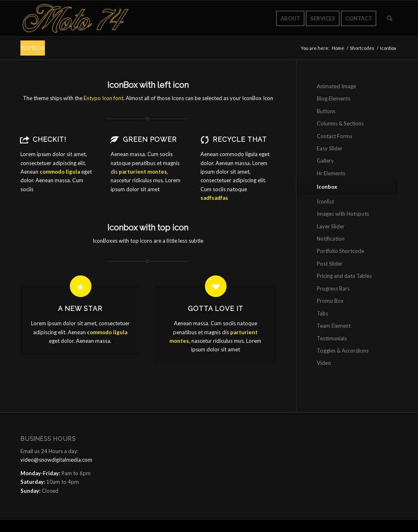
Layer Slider (331, 226)
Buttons (326, 111)
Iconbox (33, 48)
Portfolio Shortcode (340, 251)
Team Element (334, 326)
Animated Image (336, 86)
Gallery (325, 161)
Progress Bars (333, 288)
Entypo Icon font (103, 98)
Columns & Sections (340, 123)
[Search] (390, 18)
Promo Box (330, 301)
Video (324, 363)
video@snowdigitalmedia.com (56, 460)
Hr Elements (331, 173)
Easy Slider (330, 148)
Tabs (322, 313)
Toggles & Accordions (343, 351)
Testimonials (332, 338)
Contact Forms (335, 136)
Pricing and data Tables (344, 276)
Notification (331, 239)
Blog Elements (334, 98)
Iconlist (325, 201)
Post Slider (330, 264)
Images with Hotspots (343, 214)
